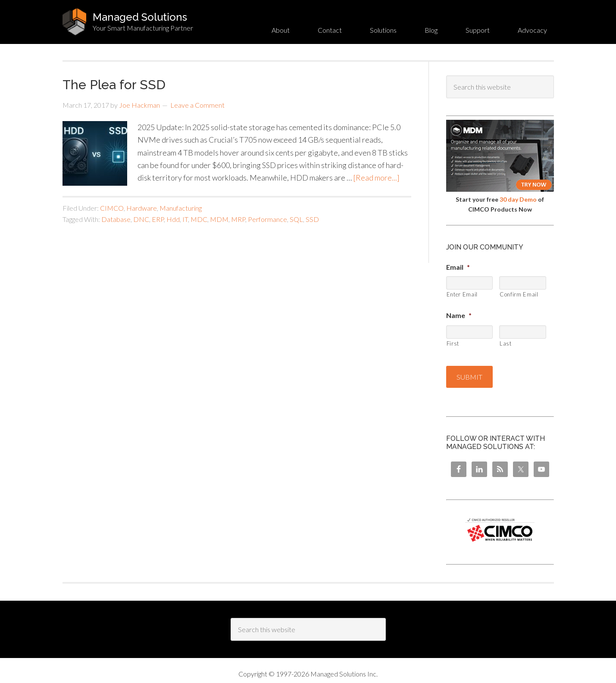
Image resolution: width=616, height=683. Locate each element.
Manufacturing (181, 208)
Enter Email (462, 294)
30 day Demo (518, 199)
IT (185, 219)
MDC (199, 219)
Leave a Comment (197, 105)
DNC (141, 219)
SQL (296, 219)
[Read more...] (376, 178)
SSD (312, 219)
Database (116, 219)
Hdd (173, 219)
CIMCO (112, 208)
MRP (238, 219)
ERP (158, 219)
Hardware (142, 208)
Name (459, 315)
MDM (219, 219)
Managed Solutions (140, 17)
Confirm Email (519, 294)
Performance (267, 219)
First (453, 343)
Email (458, 267)
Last (506, 343)
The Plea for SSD (114, 85)
